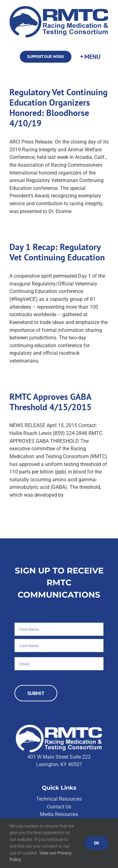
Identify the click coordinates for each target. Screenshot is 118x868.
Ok (97, 843)
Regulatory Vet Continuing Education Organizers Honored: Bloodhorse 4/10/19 (59, 108)
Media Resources (59, 814)
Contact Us (59, 807)
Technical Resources (59, 799)
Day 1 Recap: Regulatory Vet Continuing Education (57, 252)
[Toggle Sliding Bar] (90, 57)
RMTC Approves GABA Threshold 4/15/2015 (51, 402)
